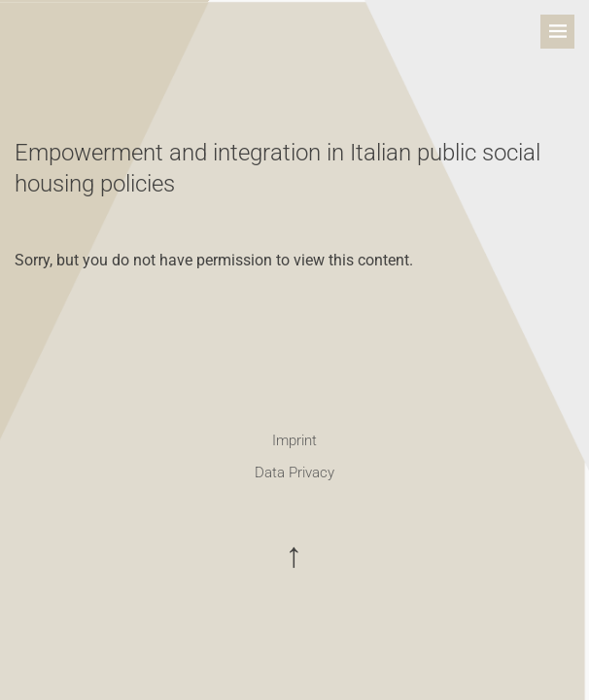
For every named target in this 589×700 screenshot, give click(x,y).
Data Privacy (294, 472)
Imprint (294, 440)
